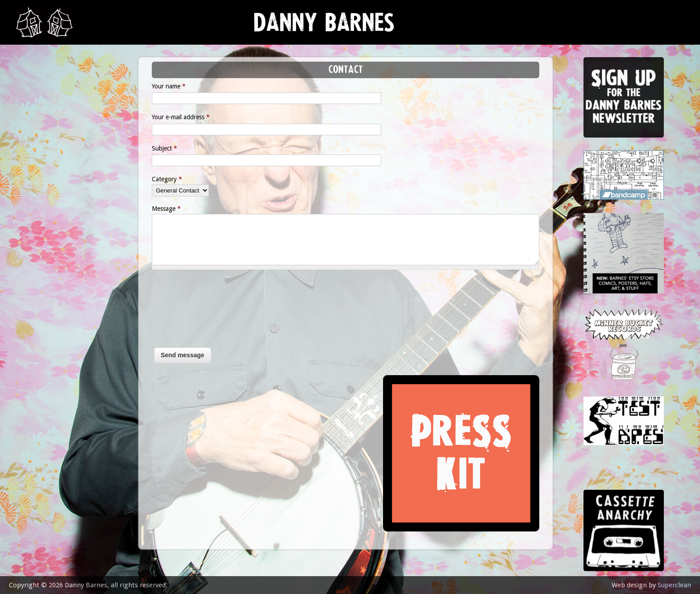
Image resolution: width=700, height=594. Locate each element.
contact (37, 247)
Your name (169, 86)
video (31, 203)
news (31, 92)
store (32, 181)
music (31, 114)
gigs (29, 136)
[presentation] (188, 313)
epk (27, 224)
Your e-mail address (181, 117)
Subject (165, 148)
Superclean (674, 585)
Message (166, 209)
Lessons (35, 158)
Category (167, 179)
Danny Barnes (324, 27)
